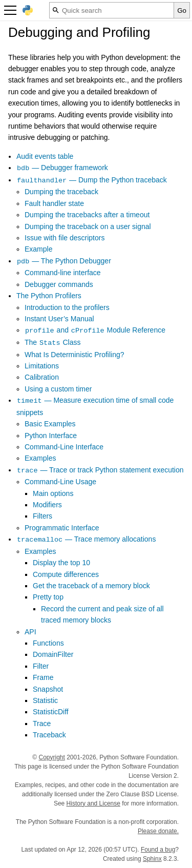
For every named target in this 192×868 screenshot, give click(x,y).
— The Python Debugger (64, 261)
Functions (48, 643)
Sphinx (152, 859)
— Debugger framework (62, 168)
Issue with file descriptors (65, 238)
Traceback (49, 735)
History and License (93, 803)
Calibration (42, 377)
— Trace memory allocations (86, 539)
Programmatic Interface (62, 528)
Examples (40, 458)
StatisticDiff (51, 712)
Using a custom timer (58, 389)
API (30, 632)
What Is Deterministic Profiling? (74, 355)
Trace (42, 724)
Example (38, 249)
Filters (42, 516)
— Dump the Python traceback (92, 180)
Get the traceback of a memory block (91, 586)
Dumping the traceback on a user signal (88, 226)
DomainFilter (53, 654)
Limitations (42, 366)
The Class (52, 342)
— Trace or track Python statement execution (100, 470)
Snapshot (48, 689)
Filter (41, 666)
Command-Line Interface (64, 447)
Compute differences (66, 574)
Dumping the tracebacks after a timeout (87, 215)
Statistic (45, 700)
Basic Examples (50, 424)
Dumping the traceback (61, 192)
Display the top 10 (61, 563)
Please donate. (158, 831)
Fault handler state (54, 203)
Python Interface (51, 436)
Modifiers (47, 505)
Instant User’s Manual (59, 319)
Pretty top (48, 597)
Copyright (51, 757)
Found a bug (158, 850)
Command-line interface (63, 273)
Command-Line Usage (60, 482)
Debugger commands (59, 284)
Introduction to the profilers (67, 307)
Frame (43, 677)
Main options (53, 493)
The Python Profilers (49, 296)
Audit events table (45, 156)
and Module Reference (95, 330)
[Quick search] (112, 10)
